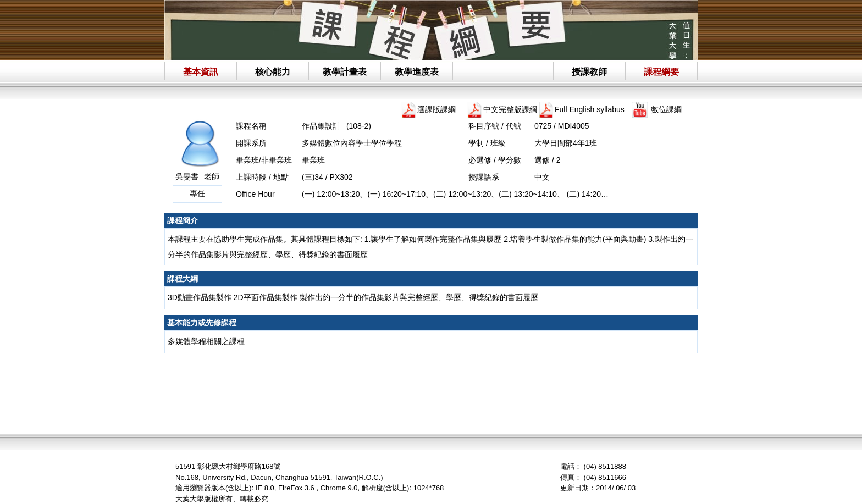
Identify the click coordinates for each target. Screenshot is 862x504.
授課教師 (589, 72)
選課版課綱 (436, 109)
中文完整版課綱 (510, 109)
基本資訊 (201, 72)
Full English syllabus (590, 109)
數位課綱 (666, 109)
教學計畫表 (345, 72)
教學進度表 (417, 72)
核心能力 (273, 72)
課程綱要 (661, 72)
